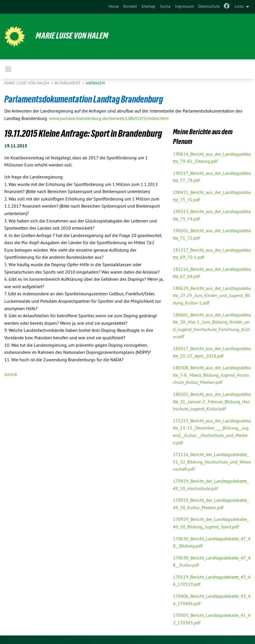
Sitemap (149, 7)
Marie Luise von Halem (74, 35)
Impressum (184, 7)
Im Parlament (68, 84)
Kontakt (130, 7)
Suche (165, 7)
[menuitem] (114, 7)
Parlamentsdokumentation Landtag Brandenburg (86, 99)
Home (114, 7)
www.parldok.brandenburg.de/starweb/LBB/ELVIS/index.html (109, 119)
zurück (11, 375)
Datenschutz (209, 7)
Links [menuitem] (239, 7)
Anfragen (95, 84)
